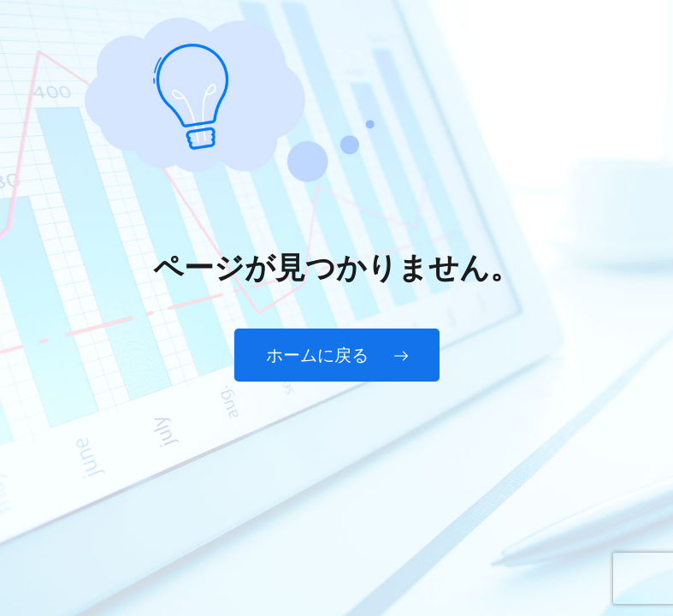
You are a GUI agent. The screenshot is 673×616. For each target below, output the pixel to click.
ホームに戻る (337, 355)
